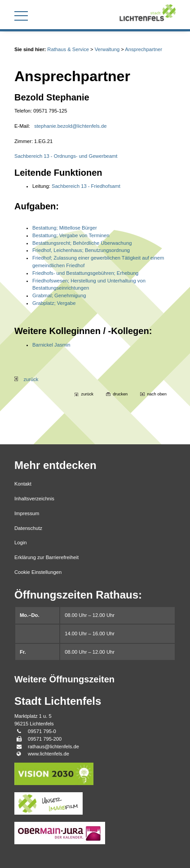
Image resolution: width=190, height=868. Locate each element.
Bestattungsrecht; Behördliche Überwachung (82, 243)
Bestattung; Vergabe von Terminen (71, 235)
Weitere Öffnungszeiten (64, 679)
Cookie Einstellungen (38, 572)
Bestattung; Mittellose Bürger (65, 228)
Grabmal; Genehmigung (59, 295)
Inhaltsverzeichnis (34, 499)
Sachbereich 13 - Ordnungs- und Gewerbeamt (66, 156)
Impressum (27, 513)
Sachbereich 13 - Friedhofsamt (86, 186)
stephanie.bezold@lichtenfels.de (70, 126)
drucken (120, 394)
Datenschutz (28, 528)
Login (20, 542)
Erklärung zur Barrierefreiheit (46, 557)
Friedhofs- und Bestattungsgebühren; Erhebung (85, 273)
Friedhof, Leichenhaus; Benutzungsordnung (81, 250)
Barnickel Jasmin (51, 345)
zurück (26, 379)
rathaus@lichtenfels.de (53, 746)
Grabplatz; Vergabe (54, 303)
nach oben (157, 394)
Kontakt (23, 484)
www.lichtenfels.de (49, 754)
